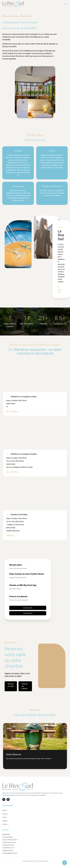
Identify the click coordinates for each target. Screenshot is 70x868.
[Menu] (66, 4)
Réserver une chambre (25, 686)
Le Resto (5, 814)
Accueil (5, 810)
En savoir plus (61, 289)
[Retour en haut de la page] (65, 863)
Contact (5, 824)
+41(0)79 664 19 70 (8, 848)
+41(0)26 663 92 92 (8, 845)
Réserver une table (11, 685)
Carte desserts (28, 613)
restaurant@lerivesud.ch (10, 853)
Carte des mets (28, 608)
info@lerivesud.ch (8, 850)
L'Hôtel (4, 817)
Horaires (5, 821)
